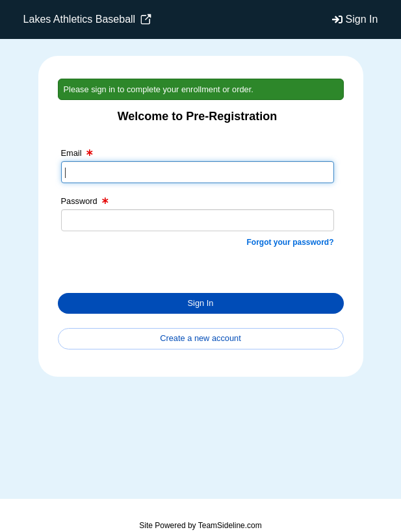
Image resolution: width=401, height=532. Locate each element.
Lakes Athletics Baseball (87, 19)
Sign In (362, 19)
